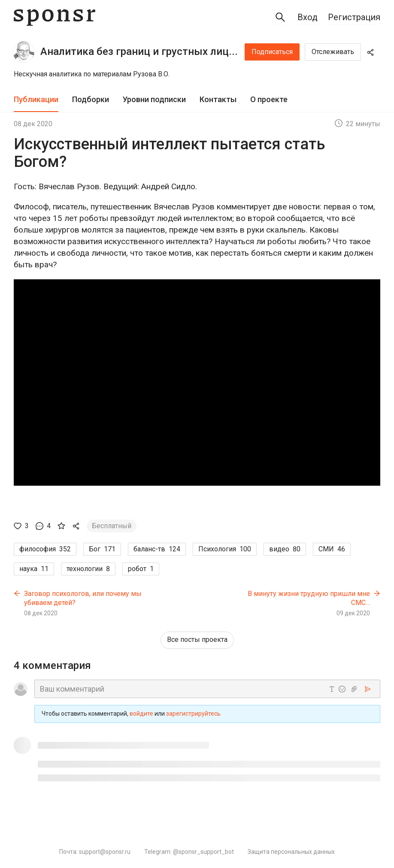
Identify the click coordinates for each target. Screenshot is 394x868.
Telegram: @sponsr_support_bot (189, 852)
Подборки (91, 99)
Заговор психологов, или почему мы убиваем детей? (83, 598)
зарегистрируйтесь (193, 714)
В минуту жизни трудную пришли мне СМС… (309, 598)
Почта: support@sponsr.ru (95, 852)
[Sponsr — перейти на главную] (55, 17)
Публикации (36, 99)
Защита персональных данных (291, 852)
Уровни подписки (154, 99)
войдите (141, 714)
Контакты (218, 99)
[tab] (36, 100)
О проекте (269, 99)
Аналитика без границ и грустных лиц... (139, 51)
